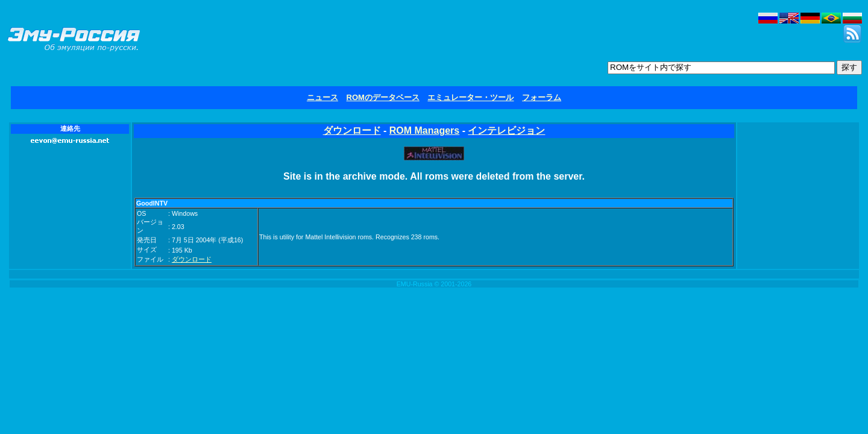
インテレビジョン (506, 131)
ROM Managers (424, 131)
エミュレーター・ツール (470, 97)
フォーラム (542, 97)
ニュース (322, 97)
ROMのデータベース (383, 97)
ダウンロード (352, 131)
